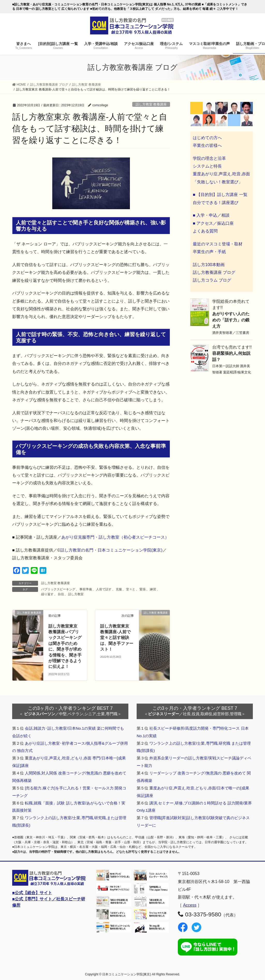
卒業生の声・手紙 (209, 252)
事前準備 (86, 589)
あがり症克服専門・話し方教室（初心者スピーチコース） (115, 537)
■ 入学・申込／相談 (211, 215)
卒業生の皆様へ (207, 145)
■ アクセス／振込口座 (213, 223)
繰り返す (47, 594)
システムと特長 (207, 166)
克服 (119, 589)
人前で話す (104, 589)
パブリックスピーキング (58, 589)
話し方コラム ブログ (212, 280)
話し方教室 (76, 594)
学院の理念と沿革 (209, 158)
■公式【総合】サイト (32, 893)
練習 (153, 589)
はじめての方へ (207, 138)
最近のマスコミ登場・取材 (218, 244)
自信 (61, 594)
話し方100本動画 (209, 265)
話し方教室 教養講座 (151, 104)
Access (190, 905)
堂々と (131, 589)
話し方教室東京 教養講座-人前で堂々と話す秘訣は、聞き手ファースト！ (117, 638)
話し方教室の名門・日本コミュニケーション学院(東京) (111, 550)
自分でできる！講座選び (216, 203)
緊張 (143, 589)
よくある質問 (205, 231)
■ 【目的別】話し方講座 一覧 (220, 195)
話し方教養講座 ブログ (214, 272)
